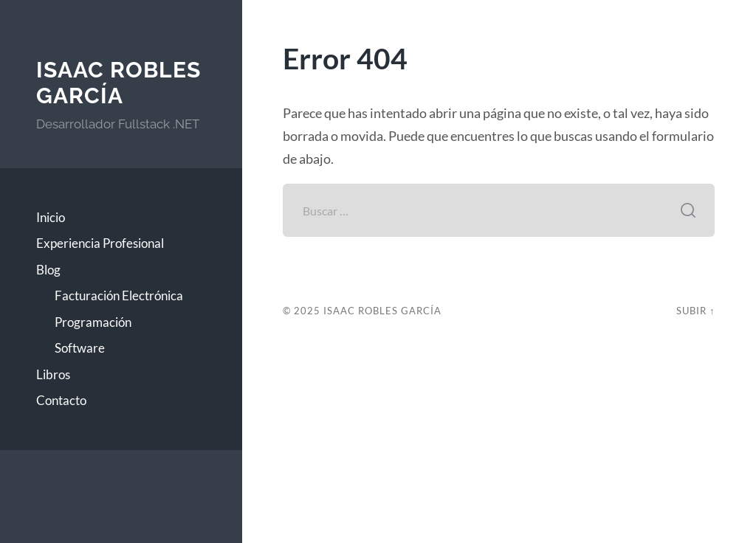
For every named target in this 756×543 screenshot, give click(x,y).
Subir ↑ (695, 311)
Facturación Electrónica (119, 295)
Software (80, 348)
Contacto (61, 400)
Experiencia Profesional (100, 243)
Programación (93, 322)
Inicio (51, 217)
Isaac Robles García (118, 83)
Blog (48, 270)
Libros (53, 374)
